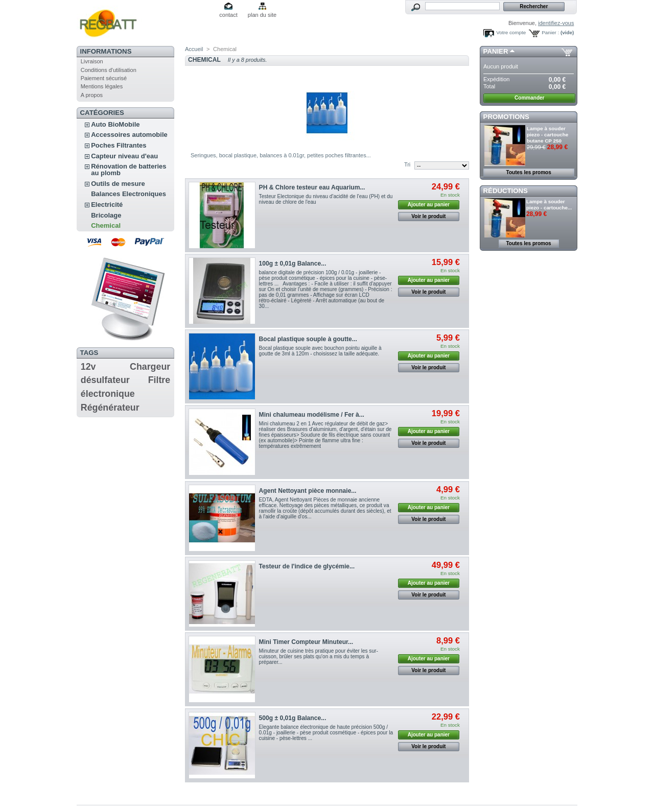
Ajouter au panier (429, 205)
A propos (92, 95)
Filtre (159, 380)
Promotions (506, 117)
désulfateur (105, 380)
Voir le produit (428, 216)
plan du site (262, 15)
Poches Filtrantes (119, 145)
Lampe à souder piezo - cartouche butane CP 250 (547, 135)
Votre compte (511, 32)
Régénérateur (110, 408)
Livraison (92, 61)
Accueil (194, 49)
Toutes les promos (529, 172)
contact (228, 15)
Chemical (106, 225)
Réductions (506, 191)
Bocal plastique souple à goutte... (308, 339)
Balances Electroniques (129, 194)
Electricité (107, 205)
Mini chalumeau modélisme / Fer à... (312, 415)
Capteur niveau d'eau (124, 156)
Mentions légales (102, 86)
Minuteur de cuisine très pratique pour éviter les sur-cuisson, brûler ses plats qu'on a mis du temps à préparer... (319, 656)
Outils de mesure (118, 184)
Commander (529, 98)
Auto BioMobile (115, 124)
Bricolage (106, 215)
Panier (496, 51)
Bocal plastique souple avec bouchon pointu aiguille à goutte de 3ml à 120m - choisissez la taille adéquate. (320, 351)
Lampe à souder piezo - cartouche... (549, 205)
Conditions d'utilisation (109, 70)
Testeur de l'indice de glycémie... (307, 566)
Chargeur (150, 367)
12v (88, 367)
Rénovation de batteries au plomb (129, 170)
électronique (108, 394)
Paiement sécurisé (104, 78)
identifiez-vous (556, 23)
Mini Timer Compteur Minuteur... (306, 642)
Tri (407, 164)
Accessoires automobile (129, 135)
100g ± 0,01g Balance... (293, 264)
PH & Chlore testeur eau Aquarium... (312, 187)
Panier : (550, 32)
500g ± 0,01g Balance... (293, 718)
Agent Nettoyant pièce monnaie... (308, 491)
